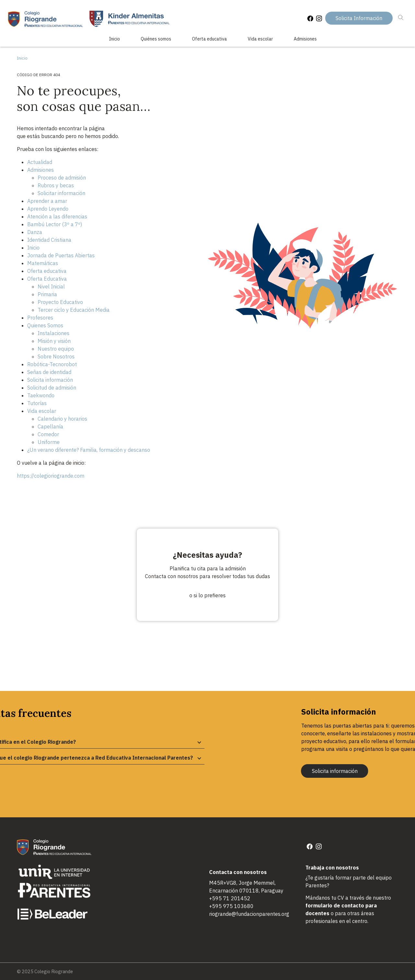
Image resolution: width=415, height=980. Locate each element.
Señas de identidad (49, 372)
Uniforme (49, 442)
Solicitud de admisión (52, 388)
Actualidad (40, 162)
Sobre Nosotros (56, 356)
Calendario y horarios (62, 419)
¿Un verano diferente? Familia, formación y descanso (89, 450)
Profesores (40, 318)
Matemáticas (43, 263)
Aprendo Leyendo (48, 209)
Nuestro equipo (56, 349)
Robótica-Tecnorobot (52, 364)
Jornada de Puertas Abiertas (61, 255)
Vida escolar (260, 39)
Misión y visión (54, 341)
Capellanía (50, 426)
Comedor (48, 434)
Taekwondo (41, 395)
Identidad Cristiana (49, 240)
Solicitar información (61, 193)
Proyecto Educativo (60, 302)
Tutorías (37, 403)
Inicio (114, 39)
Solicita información (50, 380)
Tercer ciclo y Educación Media (74, 310)
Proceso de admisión (62, 178)
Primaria (47, 294)
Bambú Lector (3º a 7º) (55, 224)
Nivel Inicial (51, 286)
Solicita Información (359, 18)
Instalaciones (53, 333)
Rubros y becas (56, 185)
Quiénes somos (156, 39)
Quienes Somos (45, 325)
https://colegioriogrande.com (51, 476)
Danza (35, 232)
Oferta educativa (209, 39)
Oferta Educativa (47, 279)
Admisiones (305, 39)
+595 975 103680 (231, 906)
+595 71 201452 (230, 898)
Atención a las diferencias (57, 216)
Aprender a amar (47, 201)
